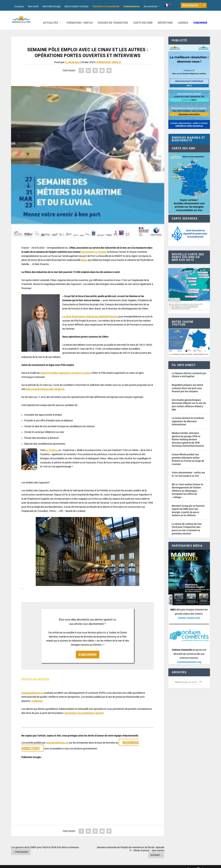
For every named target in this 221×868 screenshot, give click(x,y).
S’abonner (200, 18)
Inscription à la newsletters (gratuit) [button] (84, 708)
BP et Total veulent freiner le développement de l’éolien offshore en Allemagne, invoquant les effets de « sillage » (188, 486)
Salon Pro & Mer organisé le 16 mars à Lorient (65, 368)
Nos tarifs (33, 6)
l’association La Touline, (94, 247)
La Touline (51, 445)
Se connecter (151, 6)
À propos (19, 6)
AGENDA (183, 18)
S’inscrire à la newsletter (106, 6)
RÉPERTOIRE (165, 18)
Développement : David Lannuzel (57, 864)
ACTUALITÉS (51, 18)
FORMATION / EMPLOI (80, 18)
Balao (84, 255)
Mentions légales (107, 864)
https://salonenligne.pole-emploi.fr (45, 384)
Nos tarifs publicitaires (85, 864)
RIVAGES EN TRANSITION (113, 18)
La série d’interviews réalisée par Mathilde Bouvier (90, 311)
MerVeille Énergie (52, 6)
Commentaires (132, 6)
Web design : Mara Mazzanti (25, 864)
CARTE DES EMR (143, 18)
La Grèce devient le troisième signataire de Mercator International (188, 416)
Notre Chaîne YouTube (76, 6)
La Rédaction (72, 57)
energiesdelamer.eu (32, 688)
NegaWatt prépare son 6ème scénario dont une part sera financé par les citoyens (188, 383)
